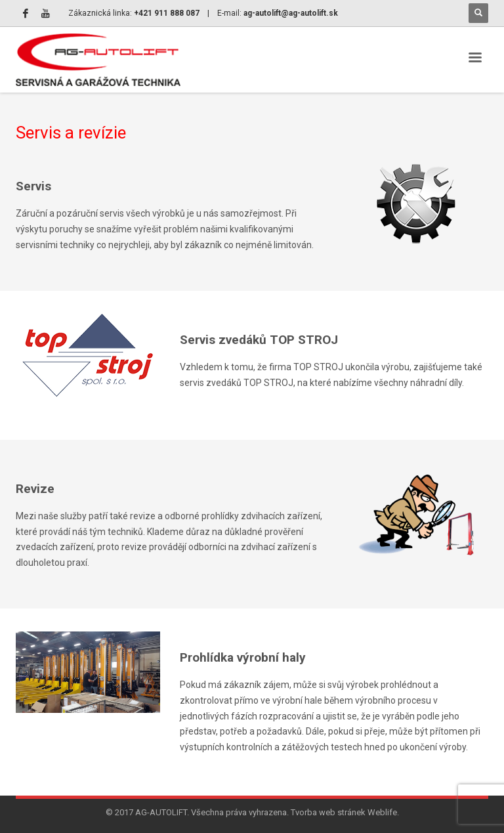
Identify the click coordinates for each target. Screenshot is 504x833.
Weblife (382, 812)
